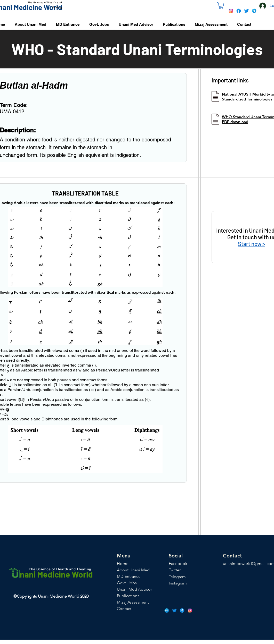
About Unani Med (133, 570)
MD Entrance (129, 576)
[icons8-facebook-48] (239, 11)
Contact (124, 609)
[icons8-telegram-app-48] (254, 11)
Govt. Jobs (127, 583)
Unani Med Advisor (134, 589)
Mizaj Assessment (133, 602)
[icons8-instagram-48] (231, 11)
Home (123, 563)
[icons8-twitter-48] (246, 11)
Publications (128, 596)
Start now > (252, 244)
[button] (221, 6)
